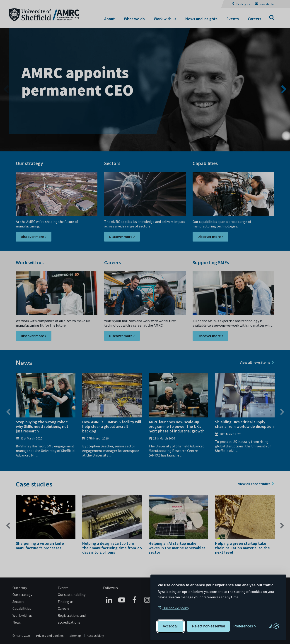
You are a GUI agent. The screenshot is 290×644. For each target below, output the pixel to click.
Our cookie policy (176, 608)
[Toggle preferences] (245, 626)
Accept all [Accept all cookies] (170, 626)
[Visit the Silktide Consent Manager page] (274, 626)
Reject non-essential (208, 626)
